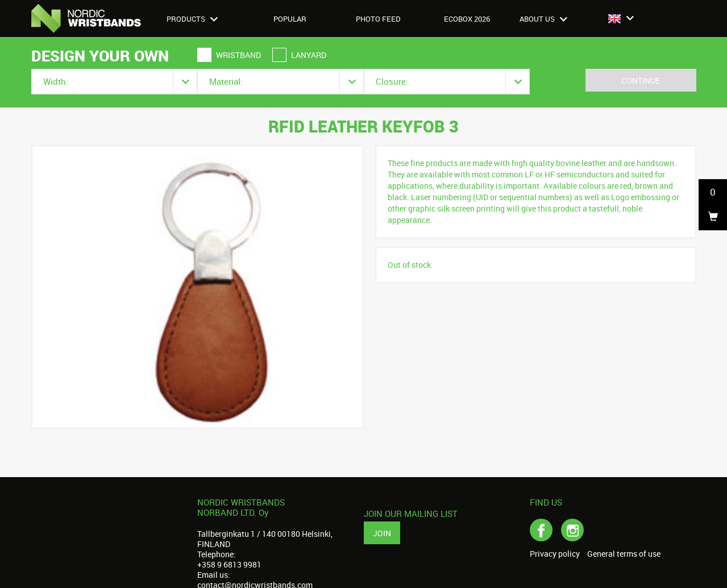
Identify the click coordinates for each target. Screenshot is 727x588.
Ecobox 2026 (467, 19)
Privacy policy (555, 554)
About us (543, 19)
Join (382, 533)
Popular (290, 19)
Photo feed (378, 19)
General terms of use (624, 554)
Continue (641, 80)
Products (192, 19)
